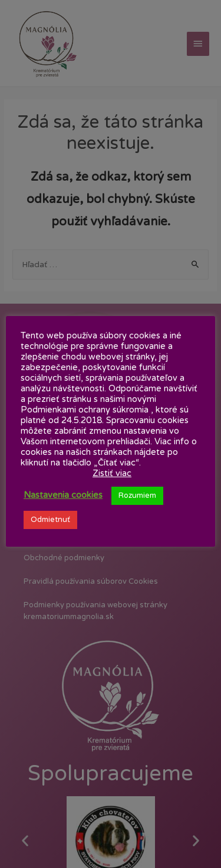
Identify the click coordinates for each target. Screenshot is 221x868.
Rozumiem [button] (137, 495)
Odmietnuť (50, 520)
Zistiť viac (112, 473)
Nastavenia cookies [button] (63, 495)
